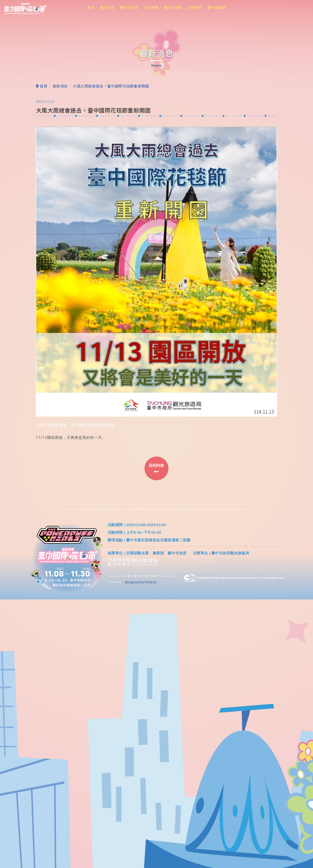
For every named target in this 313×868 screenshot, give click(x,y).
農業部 (158, 553)
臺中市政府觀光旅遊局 (230, 553)
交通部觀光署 (137, 553)
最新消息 (107, 7)
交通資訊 (195, 7)
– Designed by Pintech (139, 582)
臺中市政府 (177, 553)
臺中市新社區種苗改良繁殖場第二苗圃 (158, 540)
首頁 (91, 7)
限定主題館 (173, 7)
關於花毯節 (129, 7)
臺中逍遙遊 (217, 7)
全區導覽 (151, 7)
